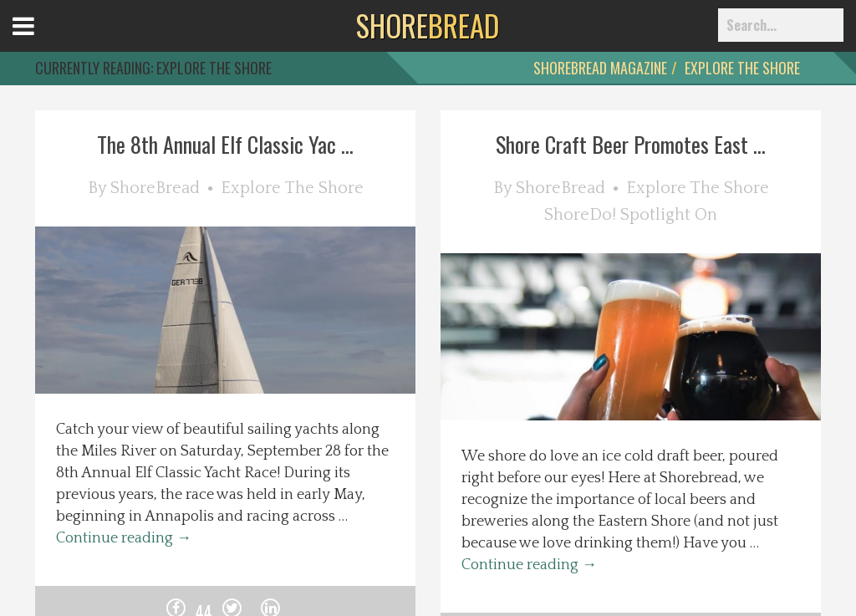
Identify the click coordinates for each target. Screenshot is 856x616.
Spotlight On (669, 215)
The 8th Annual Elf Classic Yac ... (225, 144)
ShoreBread (155, 188)
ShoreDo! (580, 215)
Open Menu (44, 41)
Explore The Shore (742, 68)
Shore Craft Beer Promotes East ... (631, 144)
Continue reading (124, 538)
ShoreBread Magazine (600, 68)
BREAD (428, 25)
